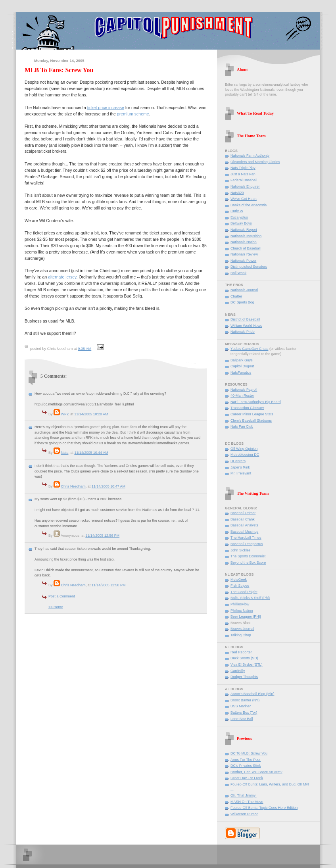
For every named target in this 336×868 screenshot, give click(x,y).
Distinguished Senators (249, 267)
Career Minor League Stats (252, 414)
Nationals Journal (244, 290)
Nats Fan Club (242, 426)
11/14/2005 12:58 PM (109, 585)
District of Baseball (245, 319)
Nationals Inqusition (246, 236)
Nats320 (237, 193)
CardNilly (238, 671)
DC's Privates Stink (246, 766)
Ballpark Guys (242, 360)
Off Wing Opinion (244, 449)
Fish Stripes (240, 586)
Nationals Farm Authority (250, 156)
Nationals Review (244, 254)
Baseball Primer (243, 513)
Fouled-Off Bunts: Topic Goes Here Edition (264, 808)
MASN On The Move (247, 802)
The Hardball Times (246, 538)
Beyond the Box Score (248, 563)
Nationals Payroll (244, 390)
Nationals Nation (244, 242)
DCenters (238, 461)
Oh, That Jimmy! (244, 795)
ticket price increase (106, 108)
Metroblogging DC (245, 455)
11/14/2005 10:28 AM (91, 414)
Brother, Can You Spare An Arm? (256, 772)
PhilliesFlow (240, 604)
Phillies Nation (242, 611)
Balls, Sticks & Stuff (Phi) (250, 598)
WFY (64, 414)
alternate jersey (62, 277)
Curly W (237, 211)
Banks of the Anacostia (249, 205)
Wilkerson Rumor (244, 814)
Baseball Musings (244, 532)
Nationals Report (244, 230)
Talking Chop (241, 635)
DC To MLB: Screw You (249, 753)
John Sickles (240, 550)
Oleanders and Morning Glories (255, 162)
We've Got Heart (244, 199)
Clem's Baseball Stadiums (251, 421)
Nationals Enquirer (245, 186)
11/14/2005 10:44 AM (91, 453)
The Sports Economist (248, 556)
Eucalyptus (239, 217)
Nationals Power (243, 261)
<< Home (56, 607)
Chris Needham (73, 486)
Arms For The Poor (246, 760)
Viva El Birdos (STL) (247, 664)
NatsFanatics (241, 373)
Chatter (236, 296)
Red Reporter (241, 652)
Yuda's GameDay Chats (249, 349)
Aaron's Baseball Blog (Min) (252, 694)
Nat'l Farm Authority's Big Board (256, 402)
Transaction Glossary (247, 408)
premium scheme (133, 114)
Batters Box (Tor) (244, 712)
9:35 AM (84, 349)
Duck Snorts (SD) (244, 658)
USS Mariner (241, 706)
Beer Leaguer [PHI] (246, 616)
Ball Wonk (238, 273)
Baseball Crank (243, 519)
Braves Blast (240, 623)
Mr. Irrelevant (241, 473)
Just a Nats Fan (243, 174)
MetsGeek (239, 580)
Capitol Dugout (242, 366)
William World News (246, 326)
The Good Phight (244, 592)
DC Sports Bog (242, 302)
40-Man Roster (242, 396)
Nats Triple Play (243, 168)
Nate (64, 453)
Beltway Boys (241, 223)
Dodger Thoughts (244, 677)
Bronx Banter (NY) (245, 700)
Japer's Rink (240, 467)
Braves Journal (242, 629)
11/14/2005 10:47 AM (108, 486)
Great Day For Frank (247, 778)
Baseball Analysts (244, 525)
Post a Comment (62, 596)
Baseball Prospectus (247, 544)
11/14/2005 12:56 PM (102, 536)
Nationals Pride (243, 332)
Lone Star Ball (242, 719)
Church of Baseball (246, 248)
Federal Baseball (244, 180)
